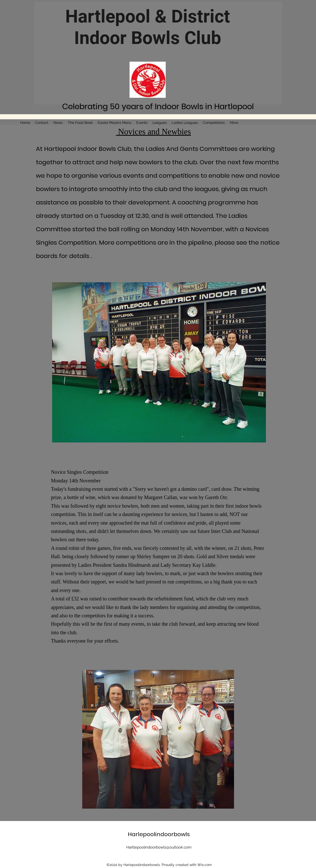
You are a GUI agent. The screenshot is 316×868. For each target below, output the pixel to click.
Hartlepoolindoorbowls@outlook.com (159, 847)
